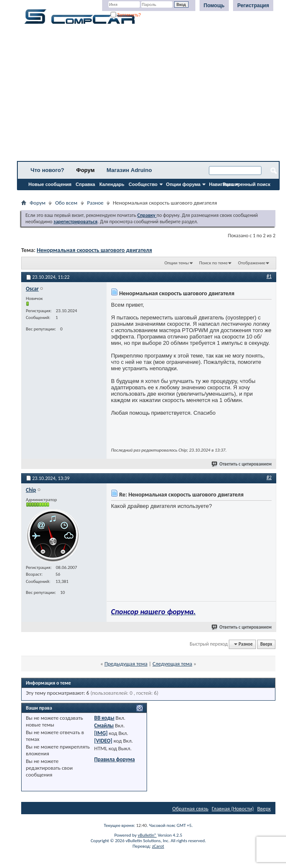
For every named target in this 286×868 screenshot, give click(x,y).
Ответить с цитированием (242, 464)
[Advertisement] (148, 95)
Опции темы (177, 263)
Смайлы (104, 725)
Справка (86, 184)
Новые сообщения (50, 184)
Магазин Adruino (129, 170)
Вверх (266, 644)
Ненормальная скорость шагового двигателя (94, 250)
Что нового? (47, 170)
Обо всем (66, 203)
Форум (85, 170)
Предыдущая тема (126, 664)
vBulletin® (147, 835)
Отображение (252, 263)
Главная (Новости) (233, 808)
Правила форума (114, 759)
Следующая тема (172, 664)
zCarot (158, 846)
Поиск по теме (213, 263)
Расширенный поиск (247, 184)
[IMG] (101, 733)
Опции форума (183, 184)
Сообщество (143, 184)
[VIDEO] (103, 741)
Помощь (214, 6)
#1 (269, 276)
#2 (269, 477)
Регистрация (253, 6)
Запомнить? (126, 15)
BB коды (104, 718)
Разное (96, 203)
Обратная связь (190, 808)
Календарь (112, 184)
